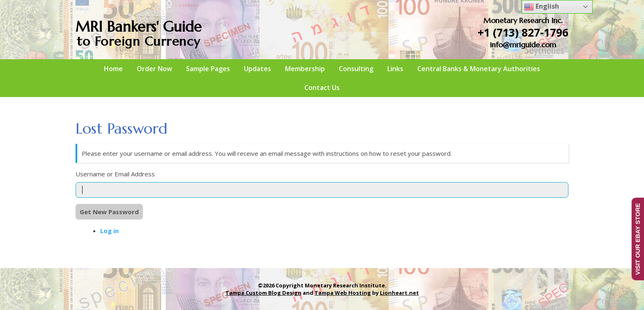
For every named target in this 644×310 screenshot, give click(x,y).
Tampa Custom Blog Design (263, 293)
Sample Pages (208, 69)
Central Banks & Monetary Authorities (479, 69)
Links (395, 69)
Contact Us (322, 88)
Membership (305, 69)
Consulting (356, 69)
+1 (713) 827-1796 (523, 32)
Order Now (154, 69)
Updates (258, 69)
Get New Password (109, 212)
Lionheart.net (399, 293)
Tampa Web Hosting (343, 293)
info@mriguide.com (523, 45)
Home (113, 69)
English (542, 7)
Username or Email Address (115, 174)
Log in (109, 231)
